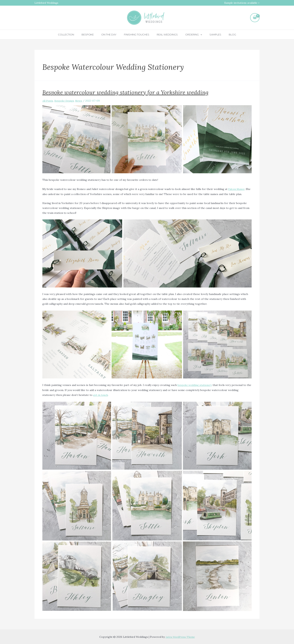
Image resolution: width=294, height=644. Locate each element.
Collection (75, 35)
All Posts (48, 101)
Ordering (190, 35)
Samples (209, 35)
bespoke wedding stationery (195, 385)
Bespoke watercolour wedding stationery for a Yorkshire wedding (125, 92)
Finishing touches (138, 35)
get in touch (101, 395)
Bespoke (94, 35)
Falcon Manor (237, 189)
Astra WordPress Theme (180, 636)
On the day (113, 35)
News (80, 101)
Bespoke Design (65, 101)
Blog (223, 35)
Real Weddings (166, 35)
